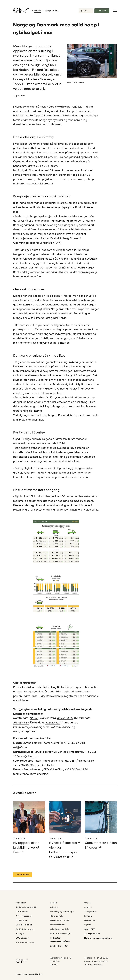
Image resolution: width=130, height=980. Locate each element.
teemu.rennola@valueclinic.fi (31, 774)
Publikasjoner (22, 920)
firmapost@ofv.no (100, 961)
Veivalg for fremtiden (60, 929)
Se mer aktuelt (22, 875)
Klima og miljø (57, 916)
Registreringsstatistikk (26, 907)
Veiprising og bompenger (62, 912)
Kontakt (88, 916)
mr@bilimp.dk (29, 756)
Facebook (97, 965)
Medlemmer (90, 920)
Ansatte (88, 907)
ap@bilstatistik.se (45, 765)
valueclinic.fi (53, 723)
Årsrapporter (90, 912)
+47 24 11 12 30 (100, 958)
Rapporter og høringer (61, 933)
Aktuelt (37, 11)
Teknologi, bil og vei (59, 920)
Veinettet (54, 907)
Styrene (88, 925)
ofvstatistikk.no (26, 687)
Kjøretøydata (22, 912)
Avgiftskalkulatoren (25, 929)
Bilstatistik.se (65, 687)
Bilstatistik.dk (45, 687)
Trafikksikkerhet (57, 925)
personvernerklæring (32, 974)
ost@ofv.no (20, 747)
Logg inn (102, 11)
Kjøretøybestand (24, 916)
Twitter (88, 965)
